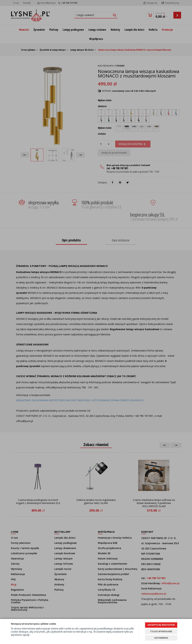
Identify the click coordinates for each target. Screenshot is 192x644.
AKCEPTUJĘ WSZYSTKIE (161, 625)
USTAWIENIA (161, 638)
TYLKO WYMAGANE (161, 631)
